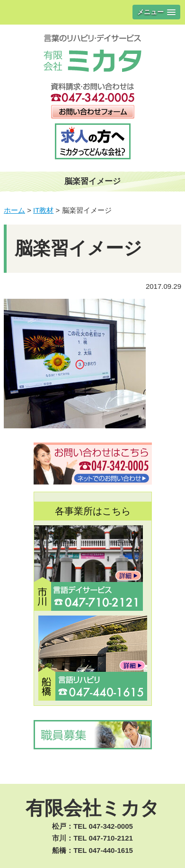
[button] (156, 12)
